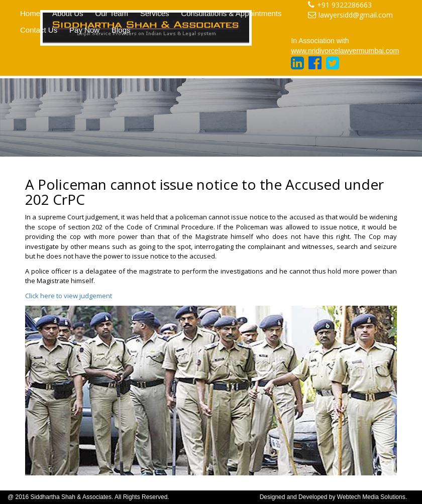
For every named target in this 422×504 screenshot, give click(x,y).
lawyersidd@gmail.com (350, 15)
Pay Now (84, 30)
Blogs (121, 30)
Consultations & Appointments (231, 13)
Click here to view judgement (69, 296)
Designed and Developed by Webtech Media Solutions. (333, 497)
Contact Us (39, 30)
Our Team (112, 13)
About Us (68, 13)
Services (155, 13)
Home (30, 13)
